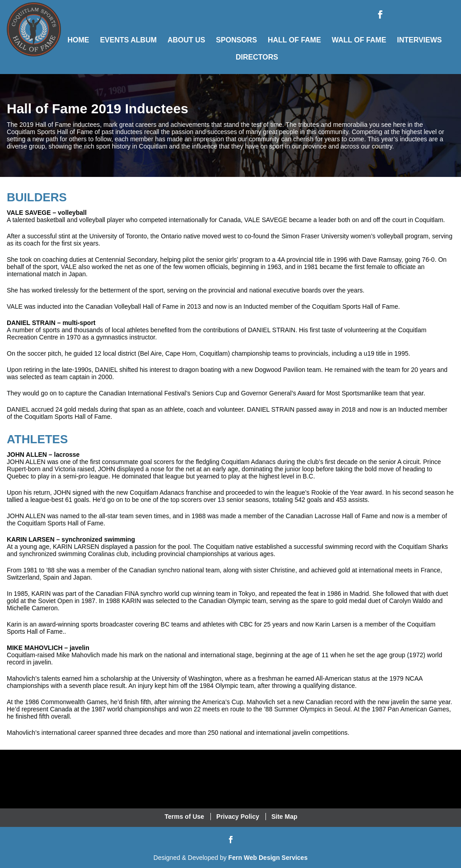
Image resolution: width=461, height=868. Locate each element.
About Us (186, 40)
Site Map (284, 817)
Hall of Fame (294, 40)
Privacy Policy (238, 817)
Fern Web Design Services (268, 858)
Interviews (419, 40)
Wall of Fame (359, 40)
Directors (257, 57)
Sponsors (236, 40)
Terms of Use (185, 817)
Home (78, 40)
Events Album (128, 40)
